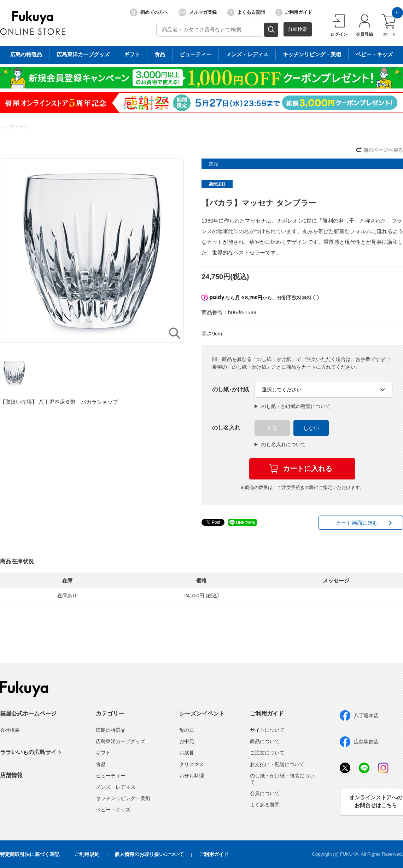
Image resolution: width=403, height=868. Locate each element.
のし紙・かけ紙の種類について (293, 406)
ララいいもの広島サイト (31, 752)
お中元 (187, 741)
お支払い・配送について (277, 764)
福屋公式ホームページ (28, 714)
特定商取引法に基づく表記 (30, 854)
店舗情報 (11, 775)
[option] (92, 251)
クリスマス (192, 764)
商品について (265, 741)
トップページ (14, 127)
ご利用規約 (87, 854)
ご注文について (267, 753)
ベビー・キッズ (113, 810)
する (272, 428)
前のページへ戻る (383, 150)
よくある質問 (246, 12)
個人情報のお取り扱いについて (149, 854)
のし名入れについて (280, 444)
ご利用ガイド (294, 12)
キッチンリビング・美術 (123, 798)
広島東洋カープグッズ (121, 741)
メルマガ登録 (198, 12)
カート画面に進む (357, 523)
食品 (101, 764)
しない (311, 428)
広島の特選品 (111, 730)
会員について (265, 793)
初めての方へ (149, 12)
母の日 (187, 730)
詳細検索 (298, 29)
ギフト (103, 753)
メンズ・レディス (116, 787)
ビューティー (111, 776)
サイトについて (267, 730)
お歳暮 (187, 753)
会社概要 (10, 730)
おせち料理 (192, 776)
